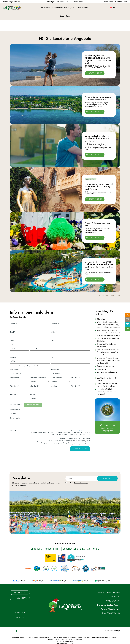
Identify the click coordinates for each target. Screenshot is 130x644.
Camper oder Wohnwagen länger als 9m (23, 366)
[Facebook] (12, 631)
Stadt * (53, 340)
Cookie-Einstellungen (110, 609)
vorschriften (52, 549)
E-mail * (12, 332)
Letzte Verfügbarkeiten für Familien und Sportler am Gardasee (97, 138)
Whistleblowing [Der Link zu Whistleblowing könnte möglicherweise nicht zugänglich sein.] (20, 612)
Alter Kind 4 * (55, 386)
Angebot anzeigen (95, 73)
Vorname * (13, 324)
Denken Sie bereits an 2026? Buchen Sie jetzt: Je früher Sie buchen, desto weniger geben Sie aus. (99, 265)
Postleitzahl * (14, 349)
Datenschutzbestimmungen (82, 431)
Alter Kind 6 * (14, 394)
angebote (43, 483)
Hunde (32, 394)
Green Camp (65, 16)
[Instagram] (16, 631)
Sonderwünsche (15, 418)
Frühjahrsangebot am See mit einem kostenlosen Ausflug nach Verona (99, 186)
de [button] (113, 9)
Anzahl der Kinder (56, 378)
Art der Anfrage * (16, 410)
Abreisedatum (55, 369)
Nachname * (55, 324)
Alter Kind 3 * (35, 386)
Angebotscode (15, 378)
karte (96, 549)
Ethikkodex (20, 618)
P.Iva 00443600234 (111, 613)
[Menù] (126, 8)
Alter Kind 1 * (75, 378)
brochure (36, 549)
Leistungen (69, 8)
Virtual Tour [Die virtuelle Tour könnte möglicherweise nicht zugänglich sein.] (20, 592)
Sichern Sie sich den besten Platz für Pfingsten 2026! (98, 98)
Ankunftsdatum (15, 369)
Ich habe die (78, 483)
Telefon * (54, 332)
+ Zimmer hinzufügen (33, 405)
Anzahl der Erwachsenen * (39, 378)
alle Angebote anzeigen (109, 296)
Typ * (53, 357)
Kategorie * (14, 357)
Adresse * (34, 349)
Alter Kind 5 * (75, 386)
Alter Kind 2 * (14, 386)
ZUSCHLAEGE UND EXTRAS (76, 549)
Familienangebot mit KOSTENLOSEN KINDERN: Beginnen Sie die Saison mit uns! (98, 59)
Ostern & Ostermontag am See (97, 224)
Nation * (13, 340)
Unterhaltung (57, 8)
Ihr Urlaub (45, 8)
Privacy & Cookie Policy (108, 605)
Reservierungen (82, 8)
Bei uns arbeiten (20, 598)
